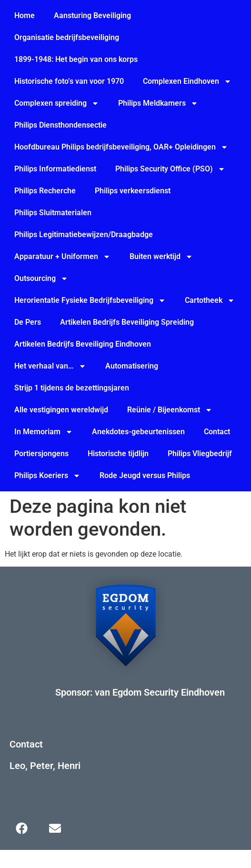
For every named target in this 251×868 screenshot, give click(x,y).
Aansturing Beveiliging (92, 15)
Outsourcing (41, 279)
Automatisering (132, 366)
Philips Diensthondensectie (60, 125)
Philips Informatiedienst (55, 169)
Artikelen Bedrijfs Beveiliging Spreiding (127, 322)
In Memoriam (44, 432)
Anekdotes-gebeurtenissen (138, 432)
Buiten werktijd (161, 257)
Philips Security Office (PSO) (170, 169)
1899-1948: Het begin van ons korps (76, 59)
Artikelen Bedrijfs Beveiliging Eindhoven (83, 344)
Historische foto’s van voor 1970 (69, 81)
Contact (217, 432)
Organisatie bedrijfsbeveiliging (67, 37)
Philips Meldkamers (158, 103)
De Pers (28, 322)
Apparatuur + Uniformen (62, 257)
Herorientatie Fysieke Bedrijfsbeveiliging (90, 300)
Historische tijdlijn (118, 454)
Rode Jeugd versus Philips (145, 475)
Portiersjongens (41, 454)
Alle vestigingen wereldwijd (61, 410)
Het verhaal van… (50, 366)
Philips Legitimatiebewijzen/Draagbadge (84, 234)
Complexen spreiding (57, 103)
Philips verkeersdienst (133, 191)
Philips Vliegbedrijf (200, 454)
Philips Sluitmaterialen (53, 213)
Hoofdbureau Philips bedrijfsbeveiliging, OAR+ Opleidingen (121, 147)
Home (25, 15)
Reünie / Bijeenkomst (170, 410)
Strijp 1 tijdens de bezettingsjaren (72, 388)
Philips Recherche (45, 191)
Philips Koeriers (47, 476)
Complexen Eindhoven (187, 81)
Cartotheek (210, 300)
